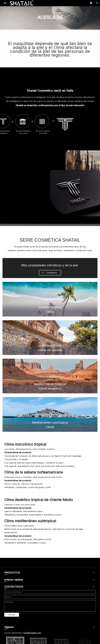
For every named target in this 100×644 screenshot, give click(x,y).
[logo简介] (50, 124)
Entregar (12, 615)
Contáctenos (52, 273)
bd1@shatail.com (32, 633)
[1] (50, 183)
